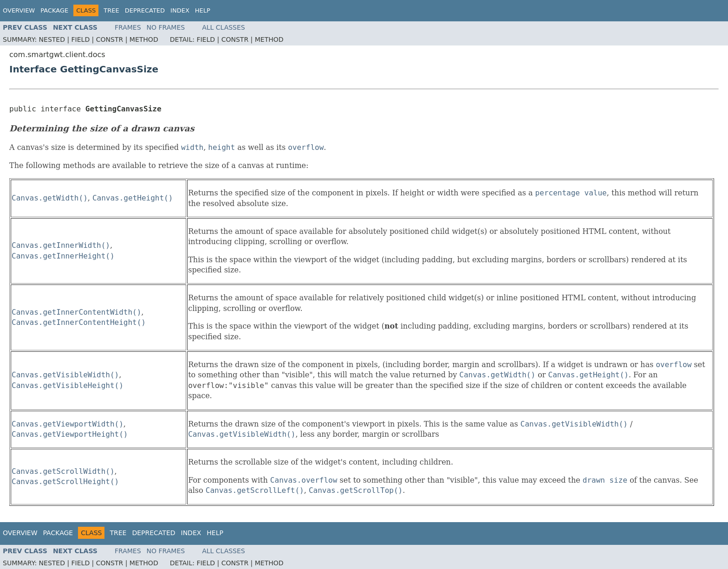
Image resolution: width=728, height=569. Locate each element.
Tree (111, 10)
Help (203, 10)
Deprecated (145, 10)
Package (54, 10)
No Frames (166, 27)
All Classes (224, 27)
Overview (19, 10)
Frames (128, 27)
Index (180, 10)
